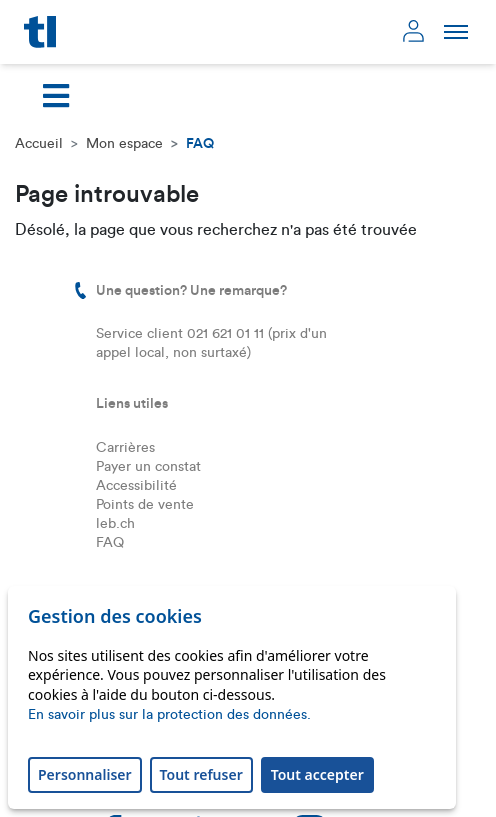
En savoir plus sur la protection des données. (169, 715)
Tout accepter (317, 774)
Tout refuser (201, 774)
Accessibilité (136, 486)
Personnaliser (85, 774)
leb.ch (115, 524)
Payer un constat (148, 467)
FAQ (110, 543)
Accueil (39, 144)
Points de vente (145, 505)
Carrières (125, 448)
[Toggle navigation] (56, 96)
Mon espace (124, 144)
